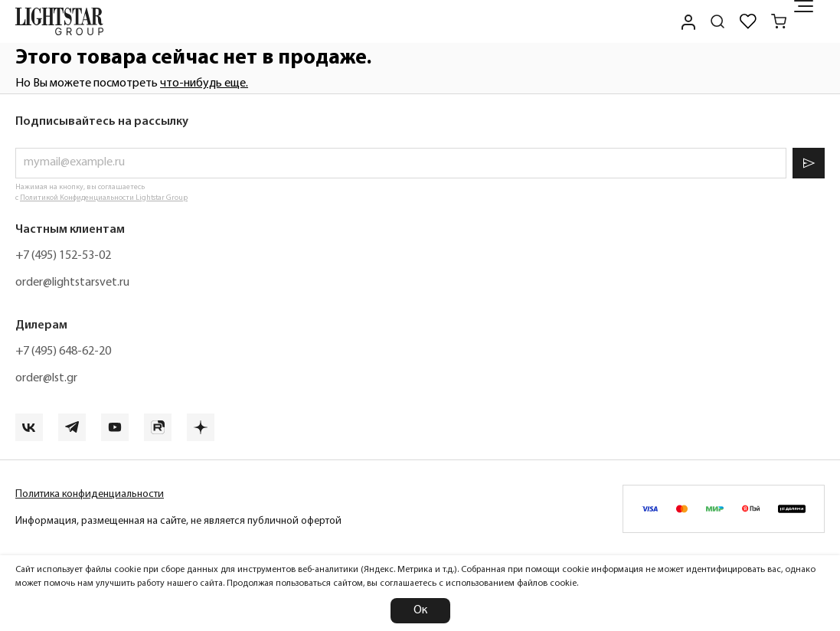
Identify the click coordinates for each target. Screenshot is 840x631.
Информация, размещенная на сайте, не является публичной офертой (178, 521)
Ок (420, 610)
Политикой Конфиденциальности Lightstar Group (104, 198)
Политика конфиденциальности (90, 494)
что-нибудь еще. (204, 83)
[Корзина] (779, 21)
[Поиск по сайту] (717, 21)
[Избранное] (748, 21)
